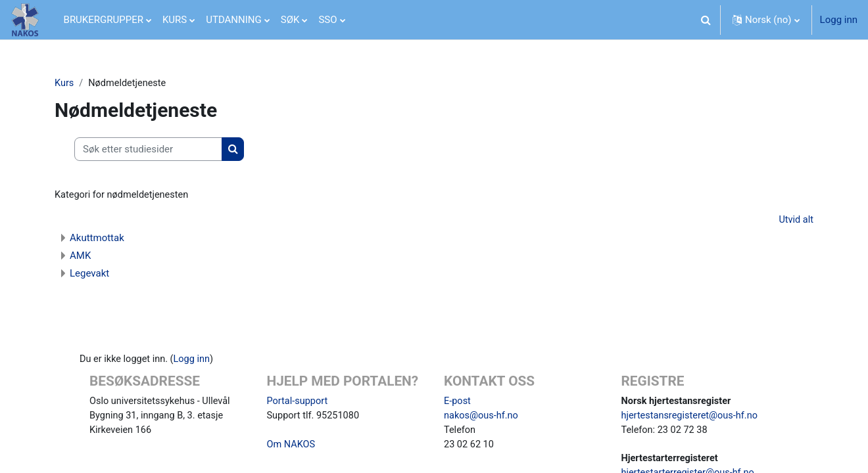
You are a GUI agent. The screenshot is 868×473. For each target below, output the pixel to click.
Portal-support (299, 403)
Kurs (64, 83)
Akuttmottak (97, 239)
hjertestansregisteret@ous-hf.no (692, 418)
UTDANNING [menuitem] (234, 20)
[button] (706, 20)
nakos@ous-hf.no (482, 418)
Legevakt (89, 275)
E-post (458, 403)
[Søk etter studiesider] (148, 150)
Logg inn (839, 20)
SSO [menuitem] (327, 20)
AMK (80, 257)
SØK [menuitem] (290, 20)
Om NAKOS (292, 448)
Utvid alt (796, 221)
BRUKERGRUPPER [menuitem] (104, 20)
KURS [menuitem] (175, 20)
